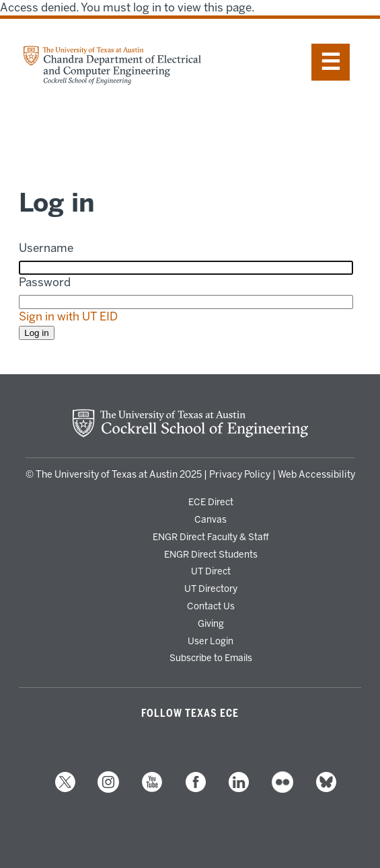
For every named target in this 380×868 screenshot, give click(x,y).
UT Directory (211, 589)
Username (46, 248)
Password (45, 282)
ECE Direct (211, 502)
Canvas (211, 519)
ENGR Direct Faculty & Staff (211, 537)
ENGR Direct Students (211, 554)
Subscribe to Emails (211, 658)
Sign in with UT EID (68, 316)
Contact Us (211, 606)
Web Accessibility (316, 475)
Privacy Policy (240, 475)
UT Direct (211, 571)
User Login (211, 641)
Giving (211, 623)
